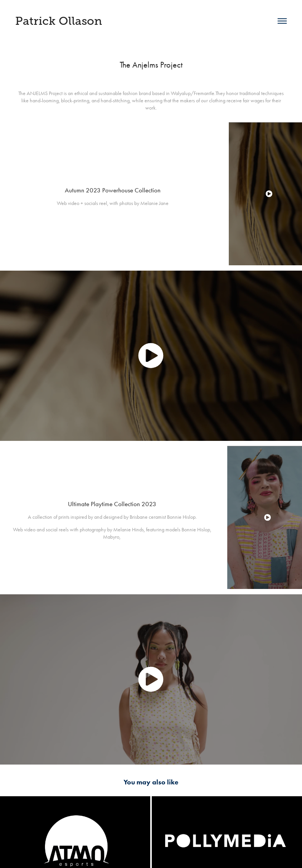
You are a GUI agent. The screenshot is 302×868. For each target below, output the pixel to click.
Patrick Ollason (59, 21)
